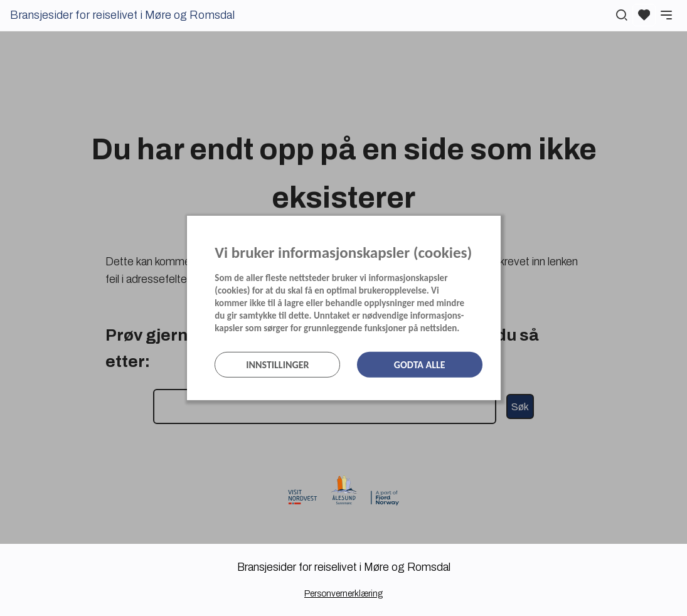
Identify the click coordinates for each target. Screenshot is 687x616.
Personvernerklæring (343, 594)
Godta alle (420, 365)
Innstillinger (277, 365)
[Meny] (666, 15)
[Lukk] (497, 228)
